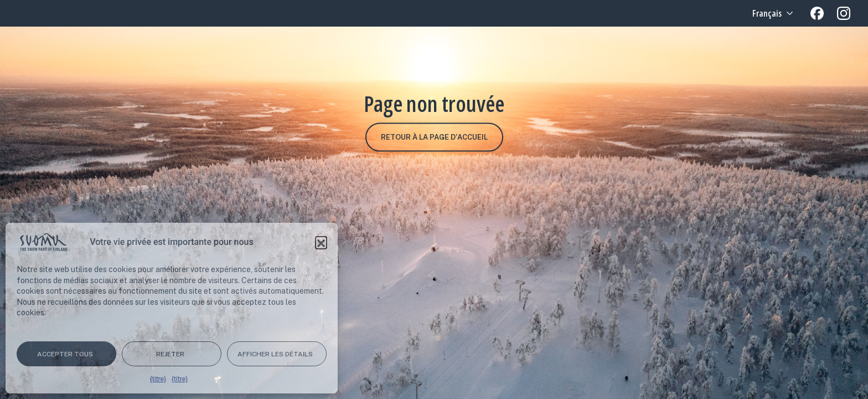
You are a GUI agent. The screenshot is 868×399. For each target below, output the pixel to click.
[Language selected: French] (771, 13)
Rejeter (170, 354)
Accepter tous (65, 354)
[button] (321, 242)
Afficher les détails (275, 354)
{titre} (158, 379)
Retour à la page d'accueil (434, 137)
